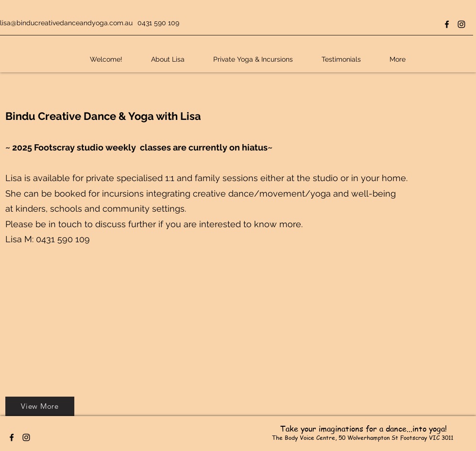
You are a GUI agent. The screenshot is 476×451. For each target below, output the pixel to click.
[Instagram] (461, 24)
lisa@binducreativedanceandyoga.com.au (66, 23)
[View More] (40, 406)
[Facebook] (447, 24)
